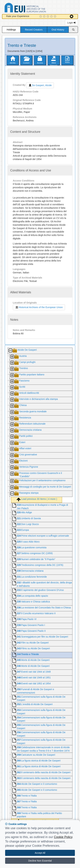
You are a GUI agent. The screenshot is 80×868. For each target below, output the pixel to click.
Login (71, 23)
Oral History (58, 30)
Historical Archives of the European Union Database (35, 8)
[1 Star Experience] (41, 17)
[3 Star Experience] (48, 17)
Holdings (11, 30)
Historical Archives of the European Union (39, 307)
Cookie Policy (63, 837)
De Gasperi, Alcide (40, 85)
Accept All (40, 853)
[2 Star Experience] (45, 17)
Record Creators (34, 30)
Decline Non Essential (40, 861)
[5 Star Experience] (55, 17)
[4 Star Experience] (52, 17)
